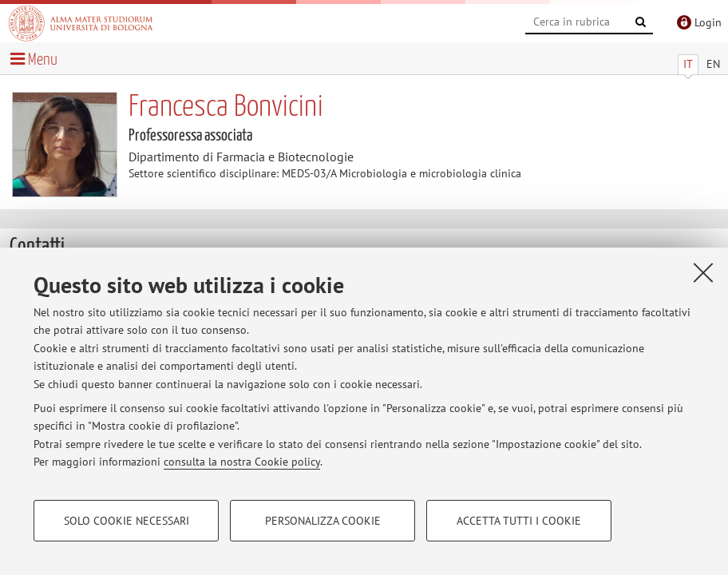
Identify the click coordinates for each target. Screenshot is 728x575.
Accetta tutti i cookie (519, 521)
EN (713, 64)
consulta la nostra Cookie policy (242, 462)
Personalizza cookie (323, 521)
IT (688, 64)
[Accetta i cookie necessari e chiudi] (703, 272)
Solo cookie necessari (127, 521)
